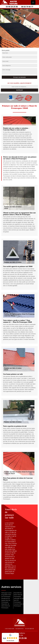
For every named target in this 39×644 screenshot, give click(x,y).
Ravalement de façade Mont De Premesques (6, 600)
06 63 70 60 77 (27, 7)
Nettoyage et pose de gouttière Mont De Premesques (6, 595)
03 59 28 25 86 (12, 7)
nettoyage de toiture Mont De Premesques (19, 600)
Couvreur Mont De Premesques (19, 605)
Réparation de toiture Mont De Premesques (6, 606)
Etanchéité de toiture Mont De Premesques (18, 595)
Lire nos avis (10, 641)
